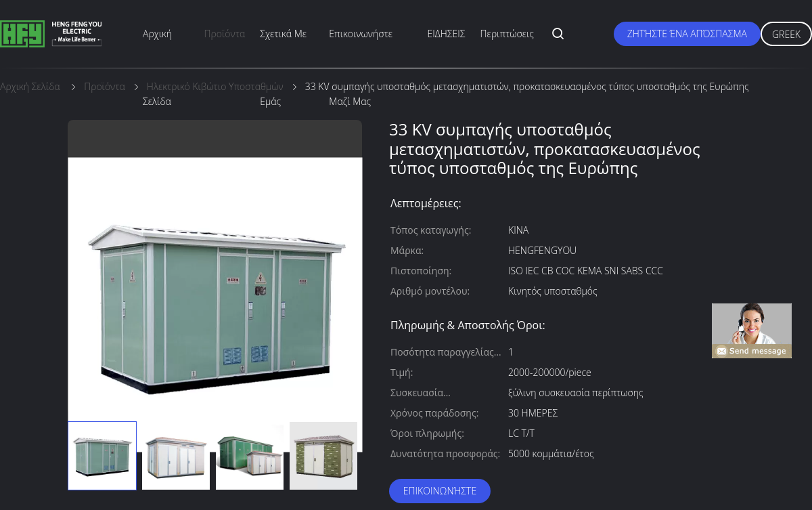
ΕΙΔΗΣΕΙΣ (447, 34)
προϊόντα (225, 34)
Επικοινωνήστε (440, 491)
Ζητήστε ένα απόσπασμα (687, 34)
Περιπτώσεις (507, 34)
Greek (786, 34)
